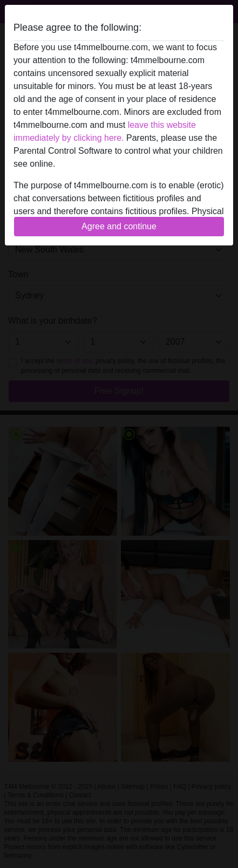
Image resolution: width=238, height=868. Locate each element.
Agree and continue (119, 226)
